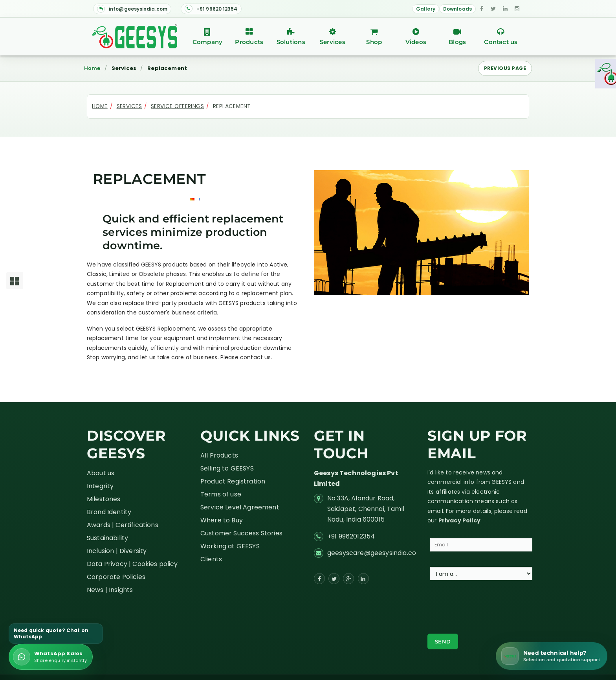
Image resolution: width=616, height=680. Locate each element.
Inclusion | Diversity (117, 551)
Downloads (457, 9)
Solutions (291, 37)
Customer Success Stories (241, 533)
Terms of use (221, 494)
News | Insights (110, 590)
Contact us (501, 37)
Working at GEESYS (230, 546)
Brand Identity (109, 512)
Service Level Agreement (240, 507)
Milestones (104, 499)
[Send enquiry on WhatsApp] (51, 657)
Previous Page (505, 68)
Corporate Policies (116, 577)
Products (249, 37)
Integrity (100, 486)
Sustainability (107, 538)
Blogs (457, 37)
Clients (211, 559)
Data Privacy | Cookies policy (132, 564)
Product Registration (233, 481)
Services (332, 37)
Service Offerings (177, 106)
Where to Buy (222, 520)
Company (208, 37)
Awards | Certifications (123, 525)
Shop (374, 37)
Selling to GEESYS (227, 468)
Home (92, 68)
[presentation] (487, 608)
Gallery (426, 9)
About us (101, 473)
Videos (416, 37)
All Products (219, 455)
